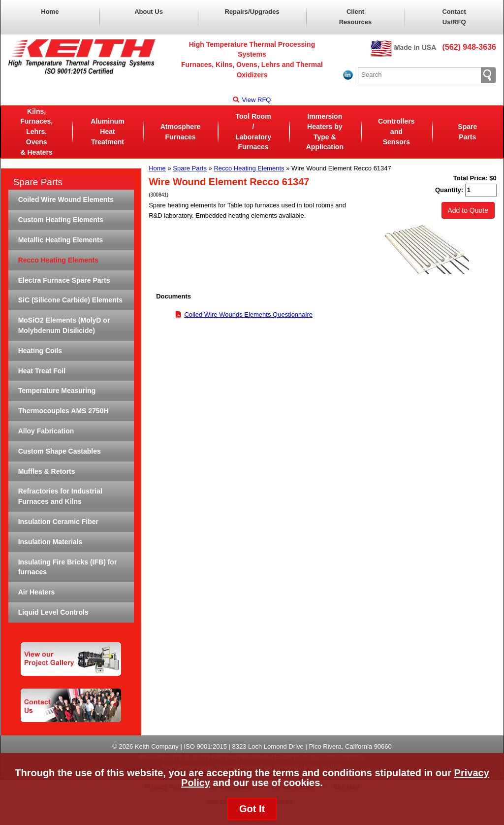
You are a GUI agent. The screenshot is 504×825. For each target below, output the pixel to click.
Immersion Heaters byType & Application (325, 132)
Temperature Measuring (57, 391)
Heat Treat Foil (42, 371)
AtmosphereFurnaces (181, 132)
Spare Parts (467, 132)
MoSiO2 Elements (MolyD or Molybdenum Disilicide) (64, 325)
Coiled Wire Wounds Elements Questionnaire (248, 314)
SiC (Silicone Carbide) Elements (70, 300)
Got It (252, 809)
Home (50, 12)
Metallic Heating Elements (61, 240)
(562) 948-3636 (469, 47)
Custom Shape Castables (60, 451)
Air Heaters (37, 592)
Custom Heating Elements (61, 220)
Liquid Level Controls (53, 612)
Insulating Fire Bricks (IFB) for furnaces (68, 567)
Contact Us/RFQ (454, 17)
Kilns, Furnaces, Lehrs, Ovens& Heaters (36, 132)
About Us (149, 12)
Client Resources (355, 17)
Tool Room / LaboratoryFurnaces (253, 132)
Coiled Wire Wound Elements (66, 199)
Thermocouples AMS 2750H (63, 411)
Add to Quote (468, 210)
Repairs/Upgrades (252, 12)
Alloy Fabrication (46, 431)
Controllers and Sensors (396, 132)
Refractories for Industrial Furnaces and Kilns (60, 496)
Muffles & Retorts (47, 471)
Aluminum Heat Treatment (107, 132)
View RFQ (252, 100)
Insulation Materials (50, 542)
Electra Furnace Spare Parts (64, 280)
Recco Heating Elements (249, 168)
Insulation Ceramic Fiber (58, 522)
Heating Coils (40, 351)
